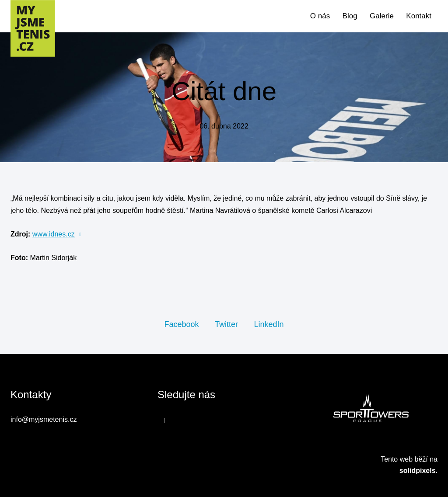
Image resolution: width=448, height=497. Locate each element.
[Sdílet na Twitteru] (226, 324)
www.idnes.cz (54, 234)
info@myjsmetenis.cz (44, 419)
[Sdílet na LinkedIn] (269, 324)
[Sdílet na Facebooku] (181, 324)
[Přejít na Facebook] (164, 421)
